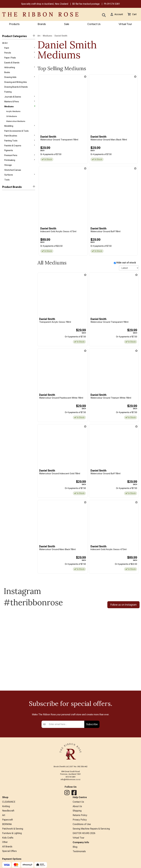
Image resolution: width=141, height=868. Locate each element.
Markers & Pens (20, 106)
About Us (77, 808)
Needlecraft (8, 813)
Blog (75, 851)
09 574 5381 (114, 4)
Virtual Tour (125, 24)
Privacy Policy (80, 823)
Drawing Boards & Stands (16, 90)
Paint (20, 49)
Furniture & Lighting (12, 837)
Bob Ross (6, 240)
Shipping (77, 813)
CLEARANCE (9, 804)
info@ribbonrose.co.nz (70, 781)
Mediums (20, 111)
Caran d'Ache (8, 245)
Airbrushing (20, 69)
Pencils (20, 54)
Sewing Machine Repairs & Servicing (91, 832)
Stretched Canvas (13, 179)
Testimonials (79, 856)
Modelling (20, 132)
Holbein (6, 214)
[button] (115, 15)
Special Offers (9, 856)
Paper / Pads (20, 59)
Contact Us (94, 24)
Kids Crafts (8, 842)
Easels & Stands (12, 64)
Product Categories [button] (19, 36)
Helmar (5, 251)
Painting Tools (20, 147)
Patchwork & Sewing (13, 832)
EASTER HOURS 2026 (84, 837)
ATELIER (6, 235)
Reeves (6, 230)
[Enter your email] (66, 726)
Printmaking (20, 168)
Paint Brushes (20, 142)
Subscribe (92, 726)
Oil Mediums (12, 122)
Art (39, 36)
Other (5, 847)
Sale (67, 24)
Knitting (6, 808)
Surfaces (20, 184)
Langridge (7, 261)
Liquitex (6, 225)
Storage (8, 173)
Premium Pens (20, 163)
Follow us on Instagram (123, 606)
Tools (7, 189)
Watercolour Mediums (16, 127)
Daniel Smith (9, 209)
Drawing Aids (20, 80)
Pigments (9, 158)
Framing (8, 95)
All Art (5, 44)
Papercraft (7, 823)
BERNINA (7, 828)
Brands (42, 24)
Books (7, 75)
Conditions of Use (82, 828)
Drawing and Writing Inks (16, 85)
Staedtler (6, 266)
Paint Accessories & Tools (16, 137)
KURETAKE (7, 219)
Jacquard (7, 256)
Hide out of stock (126, 263)
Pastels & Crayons (20, 152)
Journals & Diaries (20, 101)
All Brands (7, 851)
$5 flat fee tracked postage (86, 4)
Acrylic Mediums (13, 116)
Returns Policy (80, 818)
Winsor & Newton (10, 204)
